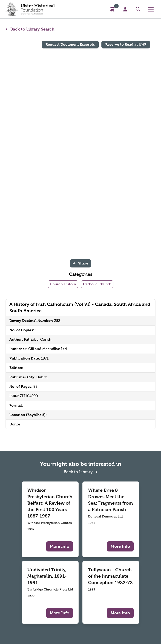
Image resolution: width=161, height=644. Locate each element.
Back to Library (81, 471)
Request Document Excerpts (70, 44)
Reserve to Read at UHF (126, 44)
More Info (60, 546)
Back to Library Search (30, 29)
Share (80, 263)
